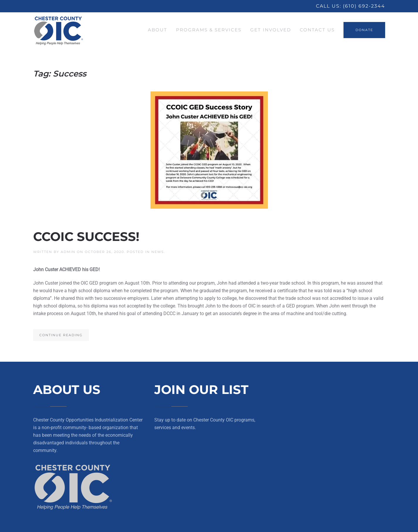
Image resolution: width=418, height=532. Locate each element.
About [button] (158, 30)
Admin (68, 252)
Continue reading (61, 335)
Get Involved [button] (271, 30)
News (158, 252)
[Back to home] (59, 30)
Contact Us (317, 30)
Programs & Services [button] (209, 30)
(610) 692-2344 (364, 6)
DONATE (364, 30)
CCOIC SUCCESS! (86, 237)
